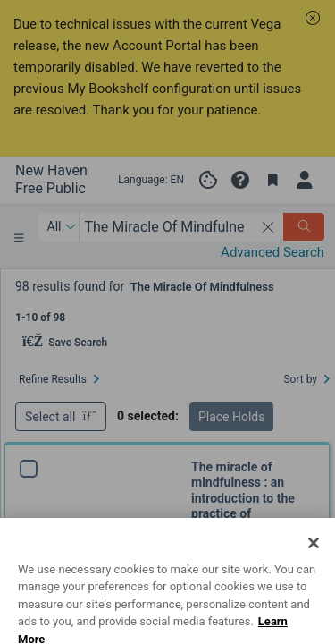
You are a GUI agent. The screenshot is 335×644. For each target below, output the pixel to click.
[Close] (314, 574)
